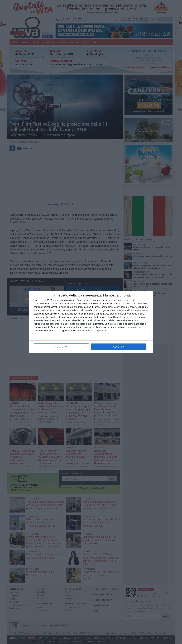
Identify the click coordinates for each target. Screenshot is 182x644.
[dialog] (91, 322)
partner (56, 300)
